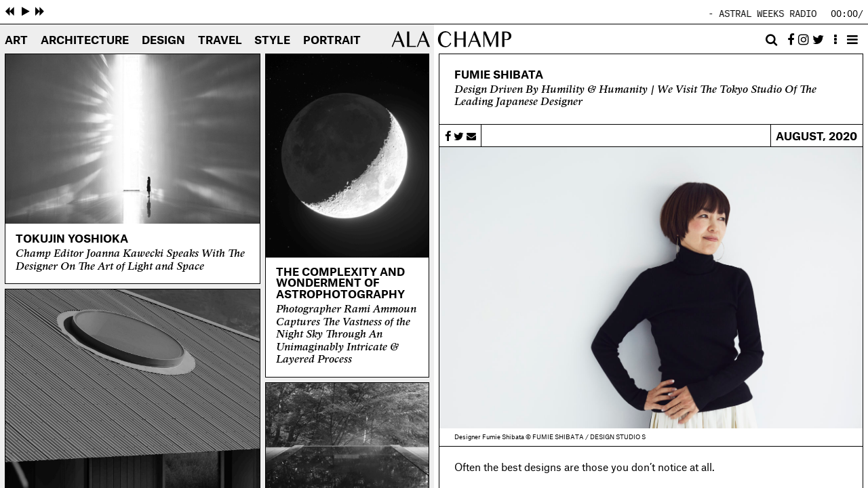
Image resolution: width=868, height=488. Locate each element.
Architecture (85, 41)
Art (16, 41)
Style (272, 41)
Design (163, 41)
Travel (220, 41)
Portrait (332, 41)
